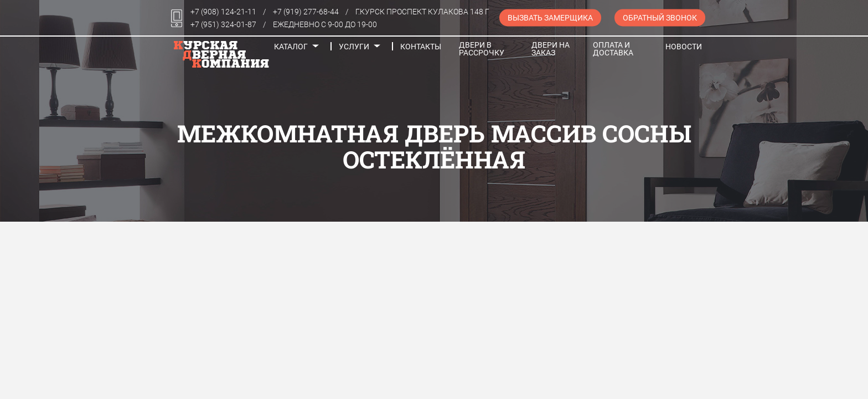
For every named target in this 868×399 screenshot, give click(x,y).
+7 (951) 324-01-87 (223, 24)
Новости (684, 47)
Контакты (421, 47)
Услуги (354, 47)
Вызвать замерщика (550, 18)
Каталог (291, 47)
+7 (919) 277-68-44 (306, 12)
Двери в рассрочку (482, 49)
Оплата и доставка (613, 49)
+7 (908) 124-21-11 (223, 12)
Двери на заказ (551, 49)
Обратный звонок (660, 18)
